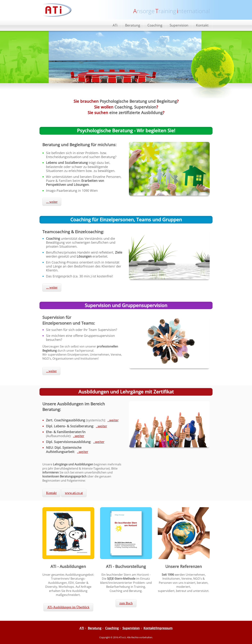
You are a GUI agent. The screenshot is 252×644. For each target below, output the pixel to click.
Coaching (155, 25)
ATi (115, 25)
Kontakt (202, 25)
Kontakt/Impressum (158, 628)
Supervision (179, 25)
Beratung (133, 25)
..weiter (113, 420)
